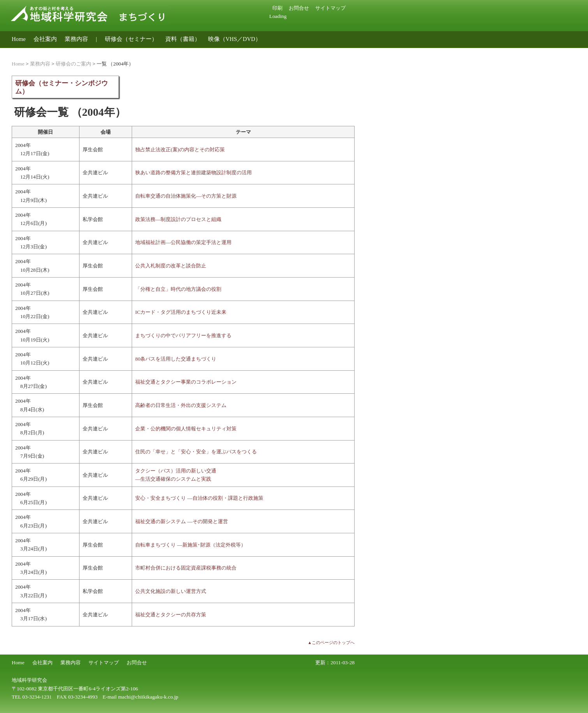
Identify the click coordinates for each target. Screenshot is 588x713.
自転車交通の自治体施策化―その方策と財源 (186, 196)
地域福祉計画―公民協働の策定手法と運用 (183, 242)
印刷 (277, 8)
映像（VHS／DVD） (235, 39)
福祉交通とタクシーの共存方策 (171, 615)
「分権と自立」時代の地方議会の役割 (178, 289)
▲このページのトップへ (331, 643)
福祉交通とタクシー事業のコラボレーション (186, 382)
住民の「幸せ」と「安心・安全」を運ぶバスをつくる (196, 452)
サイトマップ (330, 8)
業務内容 (76, 39)
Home (19, 39)
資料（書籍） (183, 39)
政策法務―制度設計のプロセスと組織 (178, 219)
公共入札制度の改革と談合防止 (171, 266)
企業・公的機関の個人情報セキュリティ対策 (186, 429)
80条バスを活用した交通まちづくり (176, 359)
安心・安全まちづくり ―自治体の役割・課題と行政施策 (199, 498)
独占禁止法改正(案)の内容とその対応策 (180, 149)
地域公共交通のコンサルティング (56, 51)
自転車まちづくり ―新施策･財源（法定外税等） (191, 545)
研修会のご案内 (73, 64)
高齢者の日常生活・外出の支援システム (181, 405)
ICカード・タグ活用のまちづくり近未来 (181, 312)
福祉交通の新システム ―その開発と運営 (182, 521)
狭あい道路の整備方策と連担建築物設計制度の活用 (193, 172)
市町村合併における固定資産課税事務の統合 (186, 568)
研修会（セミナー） (131, 39)
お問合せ (299, 8)
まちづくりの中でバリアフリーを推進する (183, 335)
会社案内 (45, 39)
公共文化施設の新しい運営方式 (171, 591)
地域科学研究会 (29, 680)
